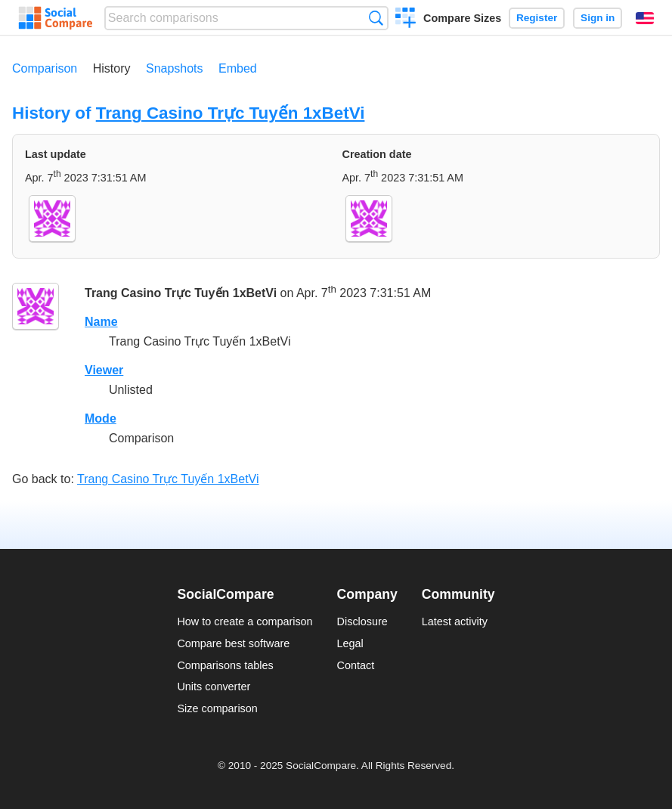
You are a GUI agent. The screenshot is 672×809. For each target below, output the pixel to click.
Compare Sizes (462, 18)
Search (376, 18)
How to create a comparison (245, 621)
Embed (238, 68)
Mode (101, 418)
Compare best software (233, 643)
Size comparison (217, 708)
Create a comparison (406, 20)
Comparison (45, 68)
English (645, 18)
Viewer (104, 370)
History (112, 68)
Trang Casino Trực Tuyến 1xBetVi (231, 113)
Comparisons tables (225, 665)
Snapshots (175, 68)
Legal (350, 643)
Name (101, 322)
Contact (356, 665)
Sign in (598, 18)
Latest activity (455, 621)
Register (537, 18)
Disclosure (362, 621)
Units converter (214, 687)
